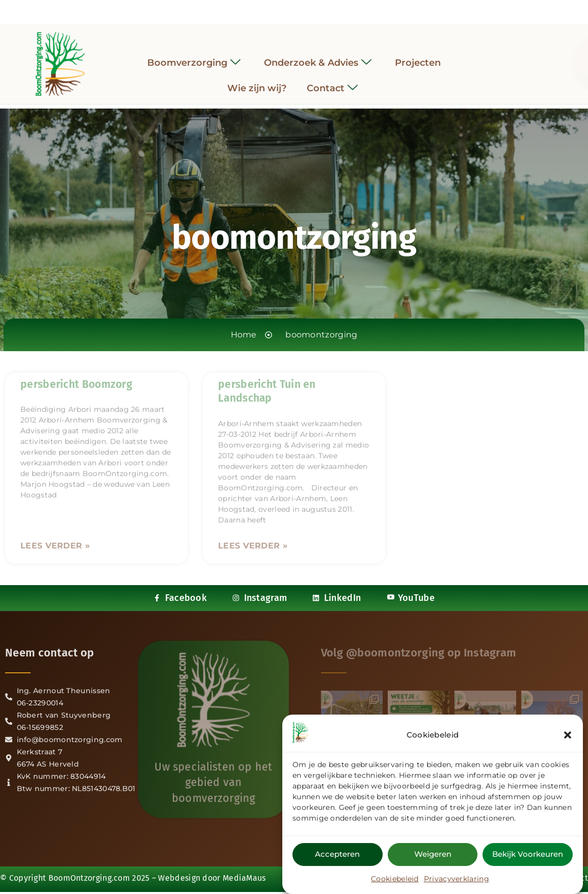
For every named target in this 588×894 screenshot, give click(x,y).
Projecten (418, 55)
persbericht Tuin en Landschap (267, 391)
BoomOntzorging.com (89, 868)
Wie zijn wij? (257, 81)
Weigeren (433, 854)
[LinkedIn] (303, 9)
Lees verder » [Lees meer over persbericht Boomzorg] (55, 546)
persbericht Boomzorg (76, 384)
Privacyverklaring (457, 879)
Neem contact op (50, 653)
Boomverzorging (194, 55)
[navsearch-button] (480, 56)
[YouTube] (322, 9)
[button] (568, 735)
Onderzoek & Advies (318, 55)
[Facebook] (266, 9)
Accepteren (337, 854)
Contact (332, 81)
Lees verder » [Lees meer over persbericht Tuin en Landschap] (253, 546)
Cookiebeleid (395, 879)
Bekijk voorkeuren (528, 854)
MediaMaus (244, 868)
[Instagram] (285, 9)
